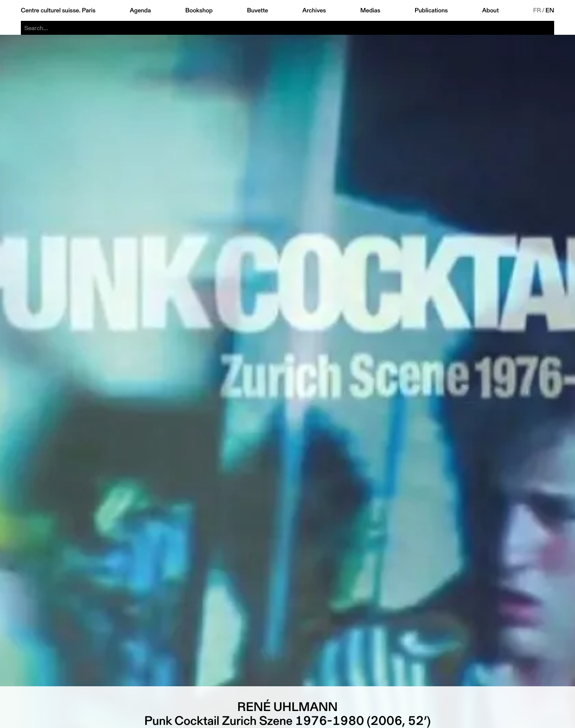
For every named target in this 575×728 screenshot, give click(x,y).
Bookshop (199, 10)
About (491, 10)
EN (550, 10)
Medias (370, 10)
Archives (314, 10)
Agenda (140, 10)
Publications (431, 10)
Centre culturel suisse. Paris (58, 10)
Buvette (257, 10)
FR (537, 10)
